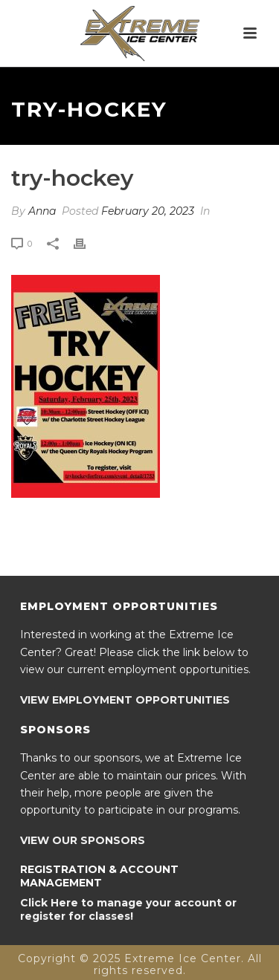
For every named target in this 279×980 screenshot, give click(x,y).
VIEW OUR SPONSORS (83, 840)
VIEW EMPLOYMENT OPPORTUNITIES (125, 700)
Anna (42, 211)
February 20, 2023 (148, 211)
